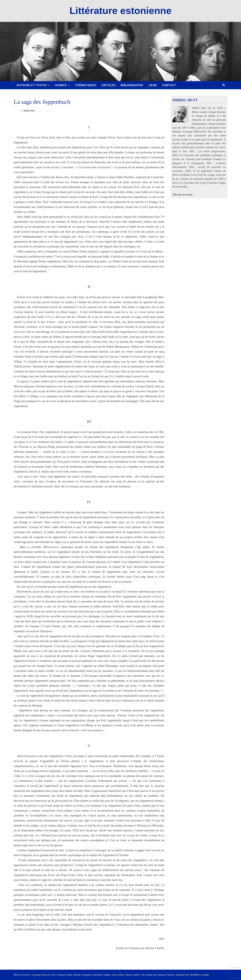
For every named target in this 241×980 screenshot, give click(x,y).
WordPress (195, 975)
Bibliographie (132, 85)
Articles (108, 85)
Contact (169, 85)
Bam (206, 975)
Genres (61, 85)
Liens (153, 85)
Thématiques (86, 85)
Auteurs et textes (32, 85)
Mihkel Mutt (29, 111)
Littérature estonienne (120, 11)
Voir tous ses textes (182, 195)
